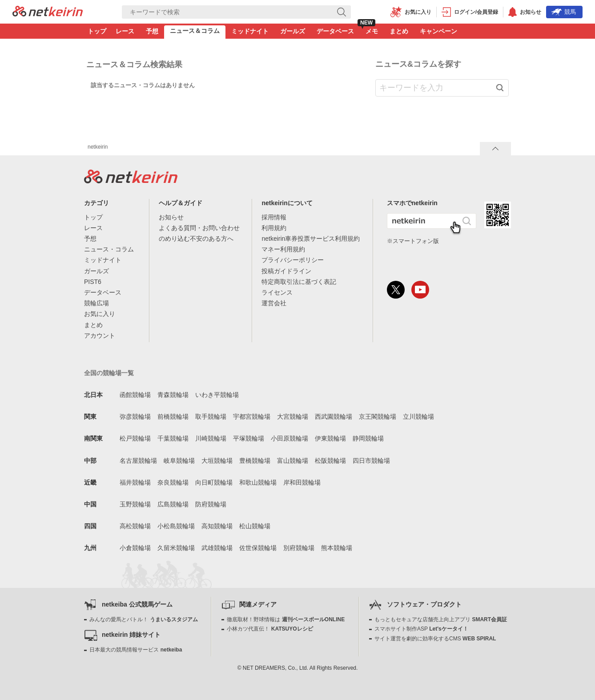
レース (125, 31)
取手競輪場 (211, 417)
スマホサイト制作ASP (421, 629)
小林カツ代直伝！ (270, 629)
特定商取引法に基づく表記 (299, 282)
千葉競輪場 (173, 438)
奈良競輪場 (173, 482)
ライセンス (277, 292)
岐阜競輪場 (179, 461)
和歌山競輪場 (258, 482)
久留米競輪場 (176, 548)
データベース (335, 31)
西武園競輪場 (334, 417)
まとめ (399, 31)
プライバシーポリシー (293, 260)
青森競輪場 (173, 395)
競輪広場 (96, 303)
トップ (97, 31)
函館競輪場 (135, 395)
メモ (372, 31)
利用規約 (274, 228)
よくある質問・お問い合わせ (199, 228)
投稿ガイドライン (286, 271)
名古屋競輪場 (138, 461)
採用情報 (274, 217)
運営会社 (274, 303)
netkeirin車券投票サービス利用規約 (311, 239)
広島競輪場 (173, 504)
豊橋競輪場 (255, 461)
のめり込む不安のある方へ (196, 239)
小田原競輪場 (289, 438)
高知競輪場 (217, 526)
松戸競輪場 (135, 438)
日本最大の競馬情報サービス (136, 650)
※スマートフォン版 (413, 241)
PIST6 (93, 282)
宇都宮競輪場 (252, 417)
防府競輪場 (211, 504)
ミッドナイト (250, 31)
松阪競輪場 (330, 461)
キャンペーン (438, 31)
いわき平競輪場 (217, 395)
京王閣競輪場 (378, 417)
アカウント (100, 336)
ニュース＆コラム (195, 31)
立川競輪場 (418, 417)
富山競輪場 (293, 461)
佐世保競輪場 (258, 548)
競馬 (564, 12)
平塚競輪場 (249, 438)
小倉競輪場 (135, 548)
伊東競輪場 (330, 438)
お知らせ (171, 217)
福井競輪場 (135, 482)
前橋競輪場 (173, 417)
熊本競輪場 (337, 548)
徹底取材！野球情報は (286, 619)
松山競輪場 (255, 526)
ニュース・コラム (109, 249)
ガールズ (293, 31)
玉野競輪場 (135, 504)
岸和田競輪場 (302, 482)
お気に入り (100, 314)
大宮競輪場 (293, 417)
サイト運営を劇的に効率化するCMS (435, 639)
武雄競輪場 (217, 548)
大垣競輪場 (217, 461)
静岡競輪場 (368, 438)
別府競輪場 (299, 548)
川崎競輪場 (211, 438)
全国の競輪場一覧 (109, 373)
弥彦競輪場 (135, 417)
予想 (152, 31)
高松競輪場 (135, 526)
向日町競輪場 (214, 482)
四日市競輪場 (371, 461)
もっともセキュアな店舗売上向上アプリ (441, 619)
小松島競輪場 (176, 526)
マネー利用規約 (283, 249)
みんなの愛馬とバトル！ (143, 619)
